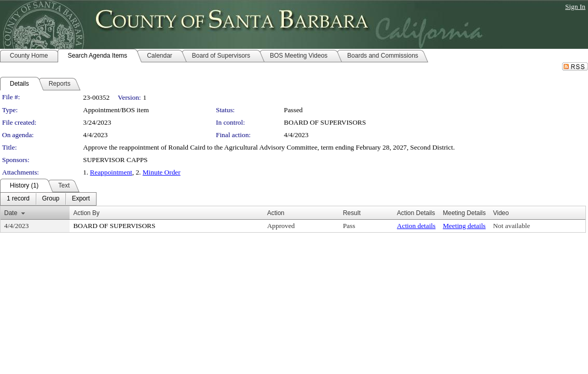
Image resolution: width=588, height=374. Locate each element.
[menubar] (48, 199)
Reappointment (111, 172)
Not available (511, 226)
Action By (86, 213)
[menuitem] (18, 199)
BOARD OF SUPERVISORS (325, 122)
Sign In (575, 6)
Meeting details (464, 226)
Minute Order (162, 172)
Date (11, 213)
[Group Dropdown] (51, 199)
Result (352, 213)
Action (276, 213)
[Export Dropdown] (81, 199)
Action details (416, 226)
